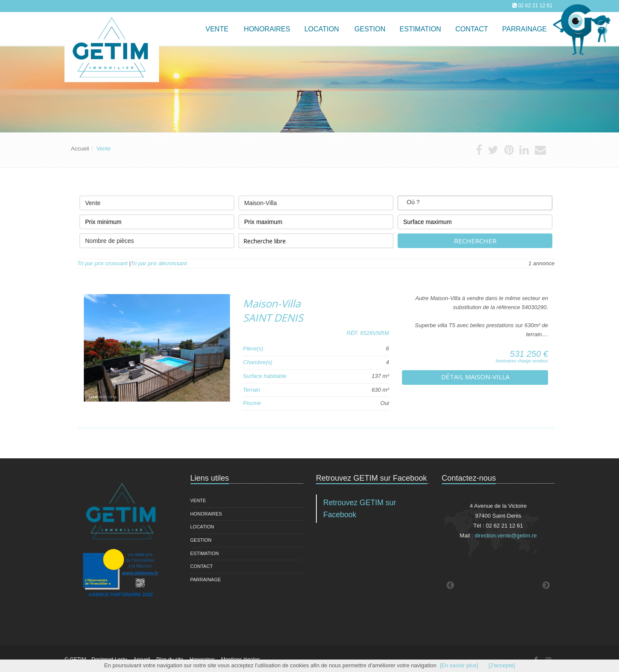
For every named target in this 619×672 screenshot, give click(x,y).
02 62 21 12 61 (535, 6)
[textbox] (428, 203)
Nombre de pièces (157, 239)
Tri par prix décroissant (159, 263)
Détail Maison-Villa (475, 377)
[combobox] (475, 203)
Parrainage (524, 29)
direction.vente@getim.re (506, 535)
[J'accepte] (502, 665)
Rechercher (475, 241)
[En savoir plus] (459, 665)
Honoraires (206, 514)
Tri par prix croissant (103, 263)
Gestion (201, 540)
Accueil (80, 149)
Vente (217, 29)
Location (322, 29)
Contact (202, 566)
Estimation (205, 553)
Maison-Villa (316, 201)
